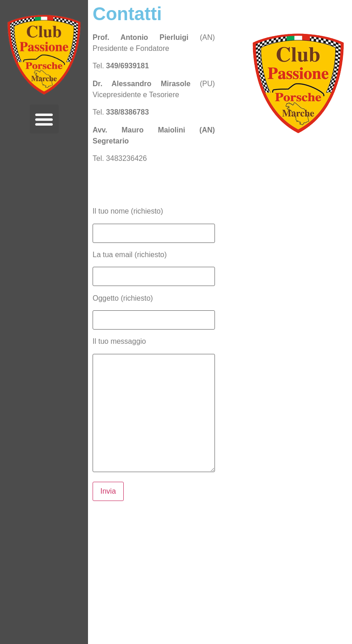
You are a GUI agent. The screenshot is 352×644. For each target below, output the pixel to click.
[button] (44, 119)
